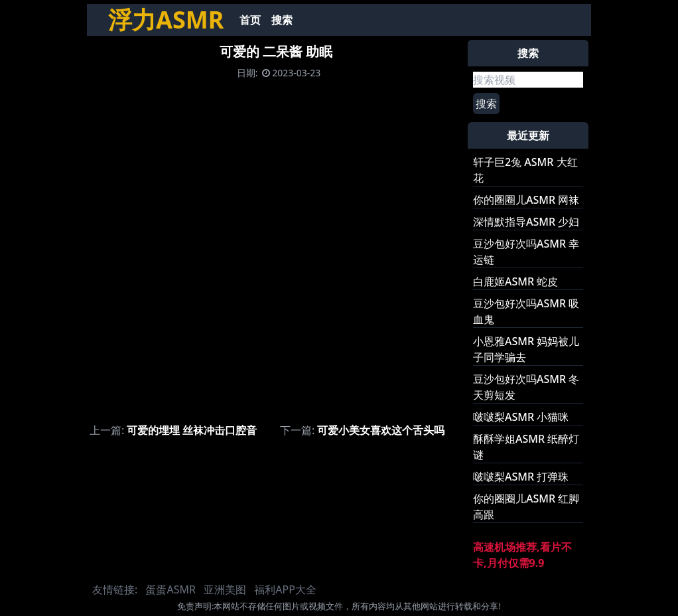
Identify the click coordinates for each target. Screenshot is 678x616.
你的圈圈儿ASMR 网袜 (526, 200)
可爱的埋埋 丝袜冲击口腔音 (192, 430)
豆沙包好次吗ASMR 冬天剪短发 (526, 387)
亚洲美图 (225, 589)
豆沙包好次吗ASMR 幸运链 (526, 252)
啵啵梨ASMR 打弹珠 (521, 477)
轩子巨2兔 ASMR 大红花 (525, 170)
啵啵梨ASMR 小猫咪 (521, 417)
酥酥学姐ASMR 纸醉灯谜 (526, 447)
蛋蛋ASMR (170, 589)
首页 (250, 20)
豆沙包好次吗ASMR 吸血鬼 (526, 311)
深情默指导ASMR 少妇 (526, 222)
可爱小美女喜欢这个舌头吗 (381, 430)
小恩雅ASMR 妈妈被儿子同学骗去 (526, 349)
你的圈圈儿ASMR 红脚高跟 (526, 506)
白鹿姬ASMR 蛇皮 (515, 281)
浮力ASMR (166, 20)
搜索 (282, 20)
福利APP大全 (285, 589)
